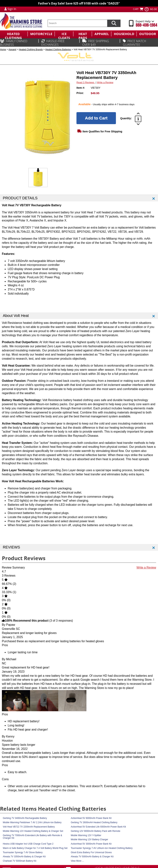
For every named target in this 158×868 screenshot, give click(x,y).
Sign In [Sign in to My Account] (12, 9)
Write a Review (105, 82)
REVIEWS (11, 547)
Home (3, 50)
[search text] (77, 23)
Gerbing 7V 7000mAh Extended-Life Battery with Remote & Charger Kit (33, 837)
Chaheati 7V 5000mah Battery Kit (20, 861)
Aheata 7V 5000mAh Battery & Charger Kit (92, 857)
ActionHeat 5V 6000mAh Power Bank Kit (91, 818)
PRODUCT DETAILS (20, 198)
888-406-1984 (146, 25)
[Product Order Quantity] (138, 119)
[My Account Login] (6, 9)
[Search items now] (114, 23)
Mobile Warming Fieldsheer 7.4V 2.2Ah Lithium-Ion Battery (32, 822)
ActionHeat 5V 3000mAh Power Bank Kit (91, 844)
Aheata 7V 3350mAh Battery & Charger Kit (24, 857)
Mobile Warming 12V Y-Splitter (86, 835)
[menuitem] (14, 34)
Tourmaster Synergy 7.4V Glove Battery (23, 852)
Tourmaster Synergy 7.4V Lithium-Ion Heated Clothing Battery (102, 848)
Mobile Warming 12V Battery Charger (90, 839)
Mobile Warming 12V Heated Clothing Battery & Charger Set (33, 831)
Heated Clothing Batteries (58, 50)
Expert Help (145, 21)
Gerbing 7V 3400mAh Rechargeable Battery (25, 818)
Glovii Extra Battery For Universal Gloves (91, 852)
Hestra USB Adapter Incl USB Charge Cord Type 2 (28, 844)
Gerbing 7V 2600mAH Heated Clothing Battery (94, 822)
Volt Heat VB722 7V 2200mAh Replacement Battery (29, 827)
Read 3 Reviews (86, 82)
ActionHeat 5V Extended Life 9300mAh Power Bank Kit (98, 827)
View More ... (77, 861)
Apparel (12, 50)
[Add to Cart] (96, 118)
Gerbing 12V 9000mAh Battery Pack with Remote (96, 831)
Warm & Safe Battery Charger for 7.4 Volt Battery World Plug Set (35, 848)
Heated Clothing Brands (31, 50)
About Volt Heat (16, 316)
